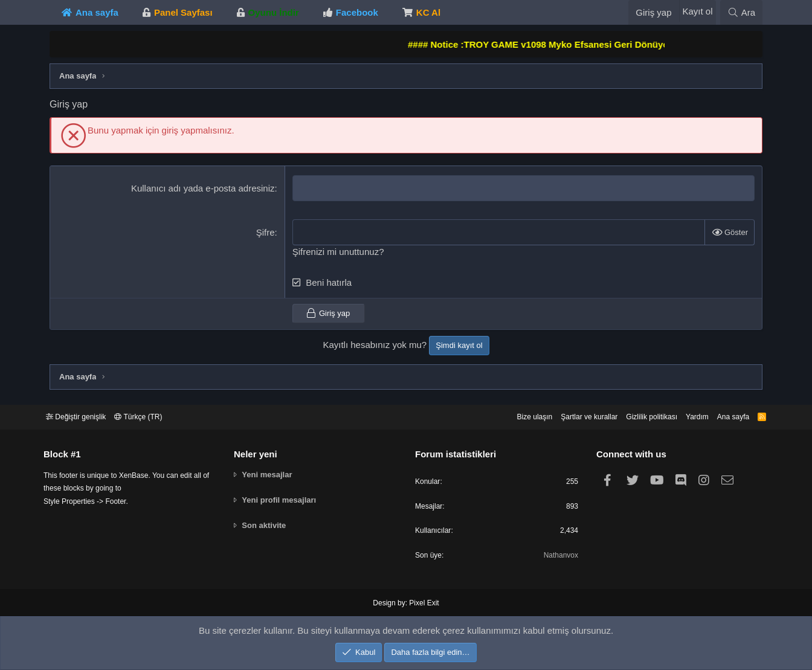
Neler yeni (259, 452)
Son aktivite (267, 523)
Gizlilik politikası (637, 414)
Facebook (357, 12)
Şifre (266, 232)
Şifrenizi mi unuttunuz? (338, 252)
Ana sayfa (97, 12)
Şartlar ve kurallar (570, 414)
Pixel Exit (423, 604)
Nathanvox (556, 556)
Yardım (686, 414)
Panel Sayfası (183, 12)
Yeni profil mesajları (282, 498)
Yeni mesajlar (270, 472)
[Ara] (741, 12)
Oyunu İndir (274, 12)
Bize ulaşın (512, 414)
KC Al (428, 12)
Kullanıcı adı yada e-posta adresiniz (203, 188)
